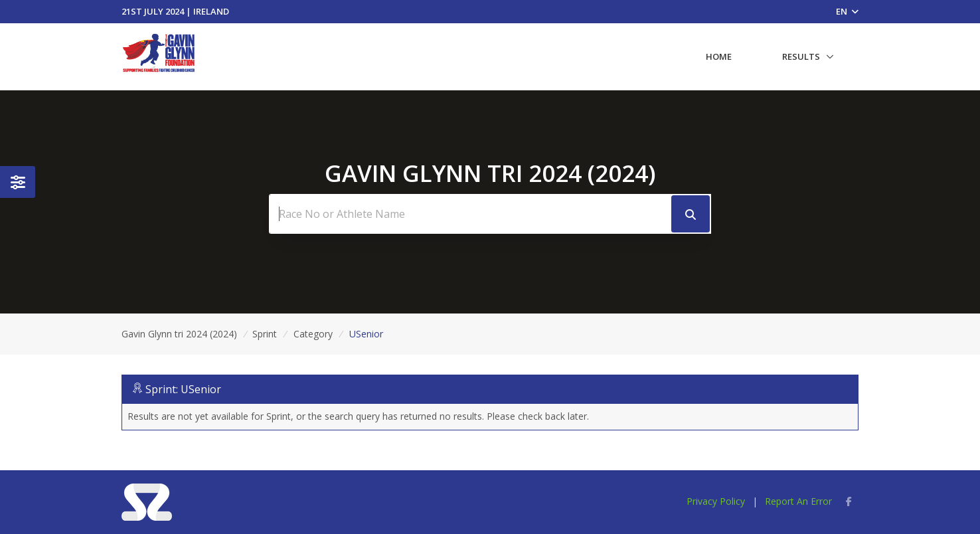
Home (719, 56)
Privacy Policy (716, 501)
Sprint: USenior (183, 389)
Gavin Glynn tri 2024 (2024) (179, 334)
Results (801, 56)
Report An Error (798, 501)
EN (847, 11)
